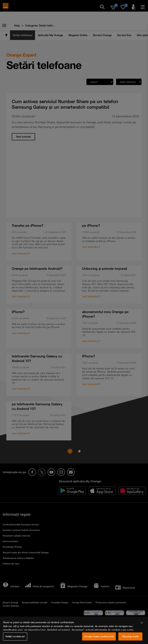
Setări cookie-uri (15, 636)
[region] (74, 630)
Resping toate (130, 636)
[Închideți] (142, 623)
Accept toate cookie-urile (99, 636)
